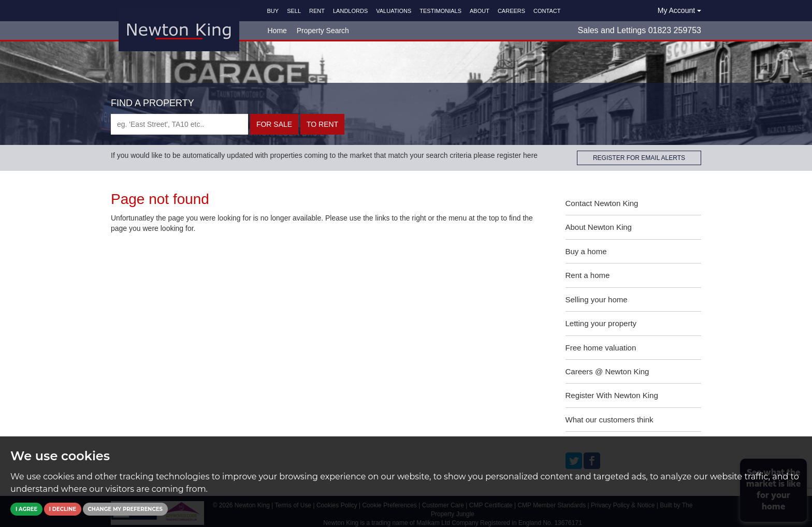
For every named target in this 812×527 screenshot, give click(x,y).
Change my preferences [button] (125, 509)
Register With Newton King (612, 395)
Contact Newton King (602, 203)
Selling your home (597, 299)
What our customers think (610, 420)
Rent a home (588, 275)
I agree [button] (26, 509)
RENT (317, 11)
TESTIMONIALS (440, 11)
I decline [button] (63, 509)
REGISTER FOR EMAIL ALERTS (639, 158)
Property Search (323, 31)
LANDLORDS (350, 11)
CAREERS (511, 11)
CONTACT (547, 11)
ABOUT (480, 11)
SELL (294, 11)
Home (277, 31)
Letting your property (601, 323)
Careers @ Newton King (607, 371)
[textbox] (179, 124)
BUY (273, 11)
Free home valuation (601, 348)
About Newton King (599, 227)
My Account (679, 10)
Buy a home (586, 251)
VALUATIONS (394, 11)
